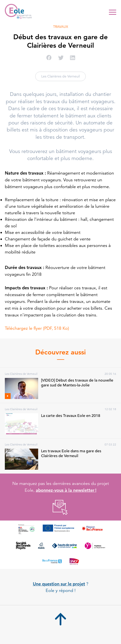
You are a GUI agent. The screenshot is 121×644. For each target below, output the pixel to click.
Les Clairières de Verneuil (60, 76)
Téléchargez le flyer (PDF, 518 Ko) (37, 328)
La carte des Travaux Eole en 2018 (71, 416)
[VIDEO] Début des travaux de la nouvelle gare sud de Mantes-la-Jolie (77, 383)
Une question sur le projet (59, 584)
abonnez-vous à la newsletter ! (66, 490)
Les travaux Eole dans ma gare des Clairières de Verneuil (71, 453)
